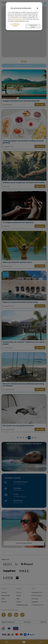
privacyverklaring (17, 19)
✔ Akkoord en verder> (33, 26)
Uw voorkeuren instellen (15, 25)
